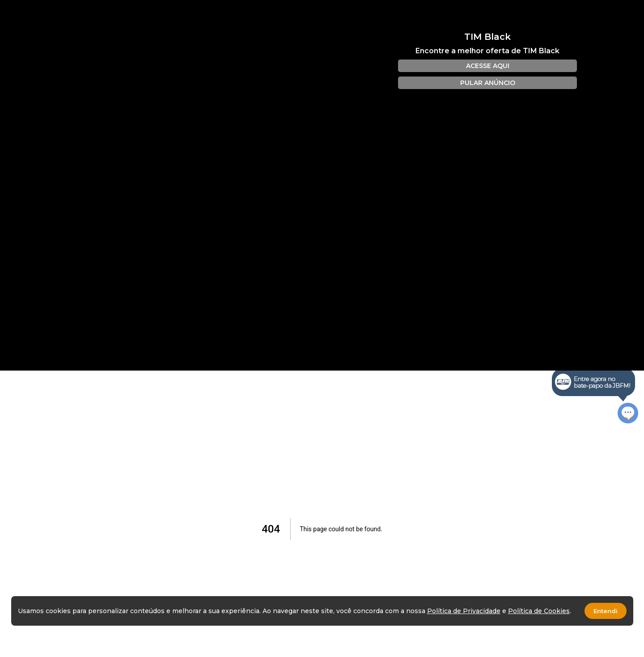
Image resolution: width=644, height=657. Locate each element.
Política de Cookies (539, 611)
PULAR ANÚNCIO (488, 83)
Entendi (606, 611)
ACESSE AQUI (488, 66)
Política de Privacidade (464, 611)
